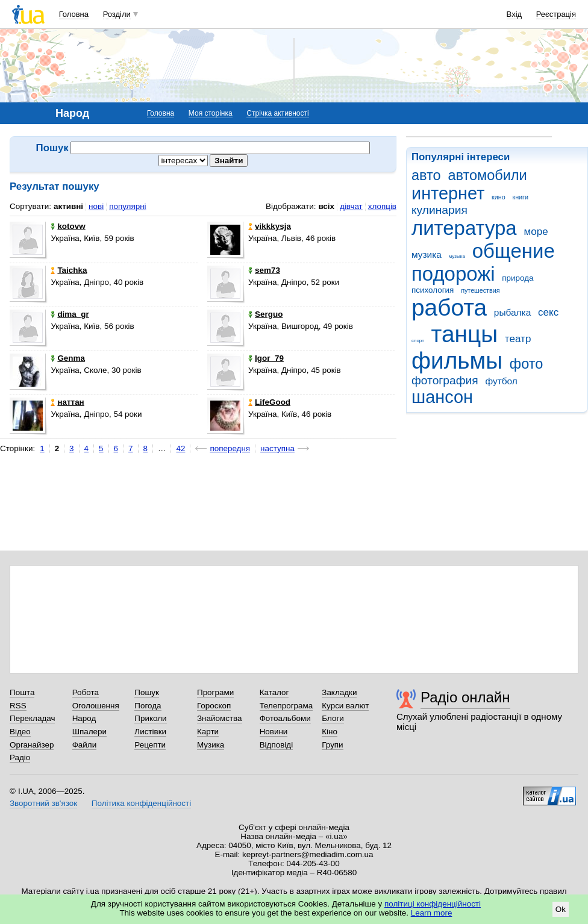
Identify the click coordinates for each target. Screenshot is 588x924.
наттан (67, 402)
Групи (332, 745)
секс (548, 312)
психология (433, 290)
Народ (84, 718)
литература (464, 228)
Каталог (274, 692)
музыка (457, 256)
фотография (445, 380)
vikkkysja (270, 226)
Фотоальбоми (285, 718)
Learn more (432, 913)
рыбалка (512, 312)
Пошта (22, 692)
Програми (215, 692)
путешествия (480, 290)
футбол (501, 381)
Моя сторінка (211, 113)
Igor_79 (266, 358)
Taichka (69, 270)
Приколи (150, 718)
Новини (274, 732)
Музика (211, 745)
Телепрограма (286, 706)
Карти (208, 732)
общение (514, 251)
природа (518, 278)
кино (499, 197)
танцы (465, 334)
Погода (148, 706)
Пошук (147, 692)
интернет (448, 193)
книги (520, 197)
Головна (74, 14)
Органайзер (32, 745)
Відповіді (277, 745)
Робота (86, 692)
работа (449, 307)
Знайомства (220, 718)
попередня (230, 448)
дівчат (351, 206)
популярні (127, 206)
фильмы (457, 361)
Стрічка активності (277, 113)
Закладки (339, 692)
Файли (85, 745)
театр (518, 339)
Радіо (20, 757)
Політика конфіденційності (141, 803)
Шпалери (89, 732)
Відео (20, 732)
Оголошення (96, 706)
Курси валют (345, 706)
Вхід (514, 14)
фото (527, 364)
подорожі (453, 274)
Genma (68, 358)
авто (426, 175)
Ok (561, 909)
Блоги (333, 718)
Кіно (330, 732)
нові (96, 206)
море (536, 232)
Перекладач (32, 718)
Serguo (265, 314)
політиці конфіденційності (433, 904)
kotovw (68, 226)
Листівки (150, 732)
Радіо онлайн (465, 697)
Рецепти (150, 745)
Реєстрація (556, 14)
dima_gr (70, 314)
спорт (418, 341)
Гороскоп (214, 706)
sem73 (264, 270)
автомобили (487, 175)
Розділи (117, 14)
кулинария (439, 210)
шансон (442, 397)
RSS (18, 706)
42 (180, 448)
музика (427, 254)
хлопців (382, 206)
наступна (277, 448)
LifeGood (269, 402)
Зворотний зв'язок (43, 803)
